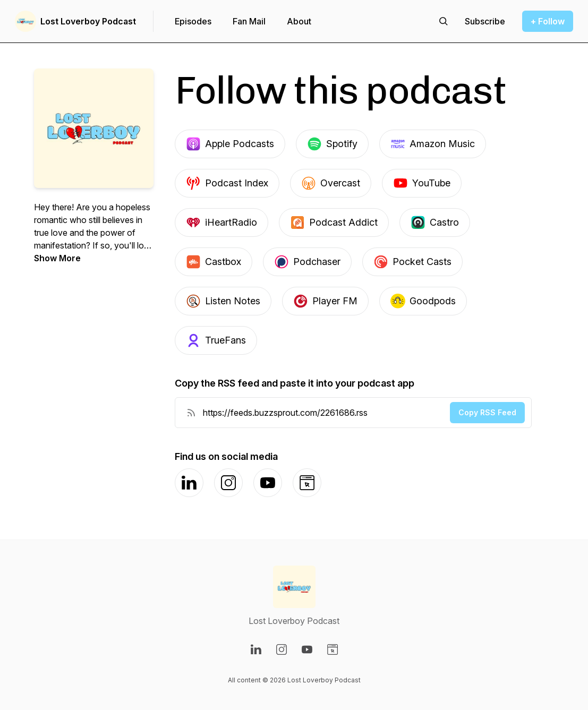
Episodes (193, 21)
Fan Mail (249, 21)
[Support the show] (485, 21)
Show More (57, 258)
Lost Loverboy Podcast (88, 21)
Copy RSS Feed (487, 412)
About (299, 21)
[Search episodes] (444, 21)
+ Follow (548, 21)
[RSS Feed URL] (191, 413)
